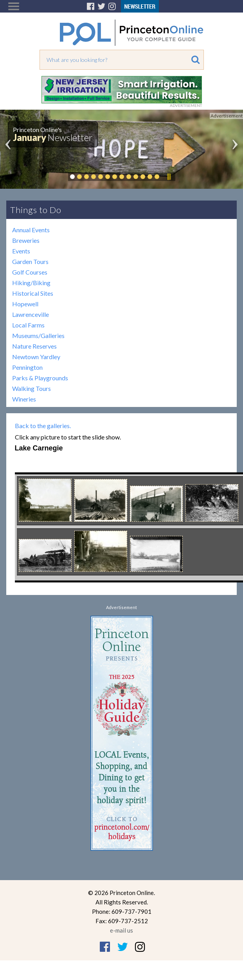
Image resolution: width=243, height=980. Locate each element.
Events (21, 251)
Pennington (27, 367)
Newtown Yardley (36, 357)
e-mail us (121, 930)
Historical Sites (33, 293)
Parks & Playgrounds (40, 378)
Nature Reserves (34, 346)
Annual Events (31, 230)
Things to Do (36, 210)
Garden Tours (30, 261)
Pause (169, 177)
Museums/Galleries (38, 335)
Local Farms (28, 325)
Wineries (24, 399)
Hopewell (25, 304)
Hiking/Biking (31, 283)
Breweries (26, 240)
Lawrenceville (31, 314)
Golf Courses (30, 272)
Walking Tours (31, 388)
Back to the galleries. (43, 426)
